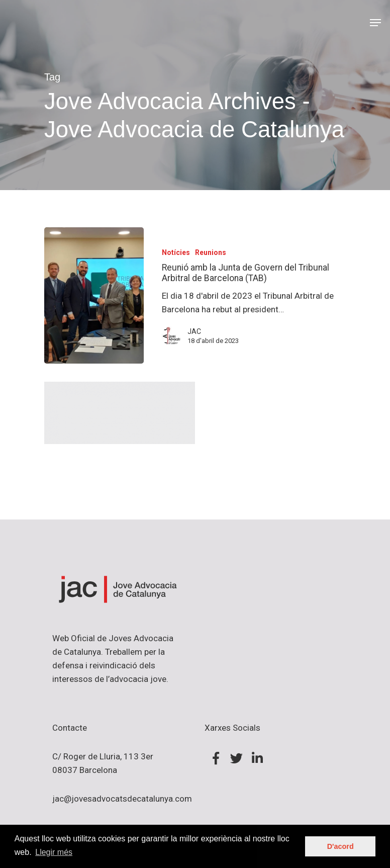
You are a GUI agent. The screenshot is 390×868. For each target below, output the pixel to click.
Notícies (176, 252)
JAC (194, 331)
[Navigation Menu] (375, 23)
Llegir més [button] (54, 852)
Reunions (211, 252)
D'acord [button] (340, 846)
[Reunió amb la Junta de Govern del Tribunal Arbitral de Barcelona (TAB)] (94, 296)
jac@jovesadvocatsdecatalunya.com (122, 799)
